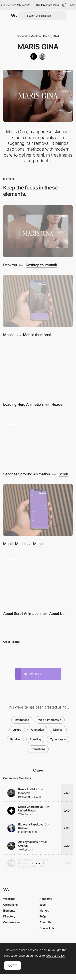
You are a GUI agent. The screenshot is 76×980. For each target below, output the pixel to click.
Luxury (17, 730)
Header (58, 405)
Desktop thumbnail (41, 265)
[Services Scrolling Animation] (38, 440)
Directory (9, 916)
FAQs (43, 916)
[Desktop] (38, 231)
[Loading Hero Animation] (38, 371)
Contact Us (47, 928)
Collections (10, 905)
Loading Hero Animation (23, 404)
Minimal (58, 730)
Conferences (12, 922)
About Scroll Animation (22, 614)
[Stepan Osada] (34, 56)
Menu (38, 544)
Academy (46, 899)
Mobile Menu (14, 544)
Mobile (9, 335)
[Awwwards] (14, 16)
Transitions (38, 749)
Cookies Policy (55, 956)
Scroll (63, 474)
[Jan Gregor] (42, 56)
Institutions (22, 720)
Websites (9, 899)
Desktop (10, 265)
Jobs (43, 905)
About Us (57, 614)
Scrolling (35, 739)
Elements (9, 910)
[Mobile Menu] (38, 510)
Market (44, 910)
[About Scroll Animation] (38, 580)
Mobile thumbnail (37, 335)
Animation (37, 730)
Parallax (15, 739)
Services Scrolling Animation (27, 474)
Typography (58, 739)
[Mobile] (38, 301)
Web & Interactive (50, 720)
